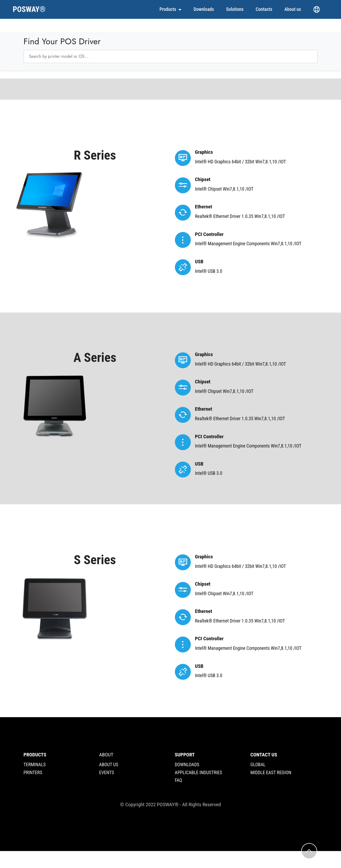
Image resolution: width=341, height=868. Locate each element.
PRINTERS (33, 773)
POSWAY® (29, 9)
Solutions (235, 9)
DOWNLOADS (187, 765)
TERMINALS (35, 765)
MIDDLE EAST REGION (271, 773)
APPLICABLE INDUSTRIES (198, 773)
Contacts (264, 9)
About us (293, 9)
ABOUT (106, 755)
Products (168, 9)
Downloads (204, 9)
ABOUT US (109, 765)
